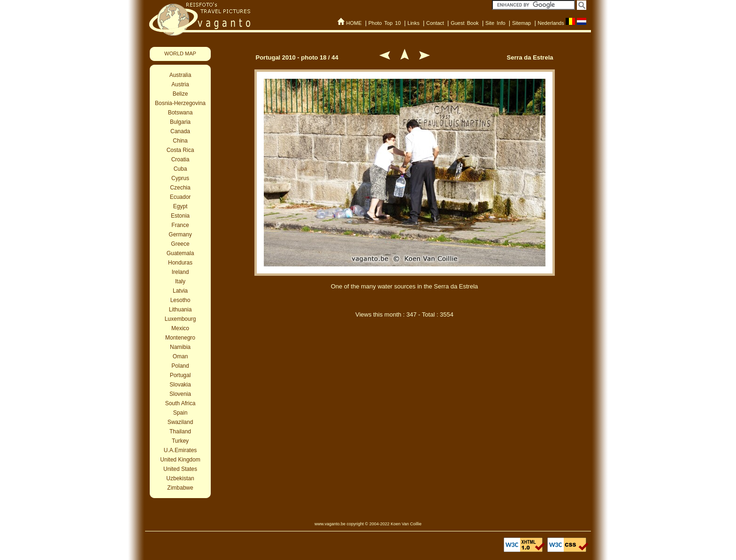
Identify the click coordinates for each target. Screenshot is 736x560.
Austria (180, 84)
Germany (180, 235)
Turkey (180, 441)
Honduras (180, 263)
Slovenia (180, 394)
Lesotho (180, 300)
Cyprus (180, 178)
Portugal (180, 375)
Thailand (180, 431)
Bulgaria (180, 122)
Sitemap (521, 23)
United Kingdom (180, 460)
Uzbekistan (180, 478)
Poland (180, 366)
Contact (435, 23)
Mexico (180, 328)
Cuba (180, 169)
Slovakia (180, 385)
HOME (354, 23)
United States (180, 469)
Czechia (180, 188)
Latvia (180, 291)
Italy (180, 281)
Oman (180, 356)
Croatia (180, 159)
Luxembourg (180, 319)
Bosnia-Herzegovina (180, 103)
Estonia (180, 216)
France (180, 225)
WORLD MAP (180, 53)
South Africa (180, 403)
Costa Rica (180, 150)
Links (414, 23)
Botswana (180, 113)
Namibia (180, 347)
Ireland (180, 272)
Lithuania (180, 310)
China (180, 141)
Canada (180, 131)
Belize (180, 94)
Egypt (180, 206)
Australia (180, 75)
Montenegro (180, 338)
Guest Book (465, 23)
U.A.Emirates (180, 450)
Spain (180, 413)
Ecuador (180, 197)
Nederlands (551, 23)
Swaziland (180, 422)
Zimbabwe (180, 488)
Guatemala (180, 253)
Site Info (495, 23)
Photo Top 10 (385, 23)
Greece (180, 244)
